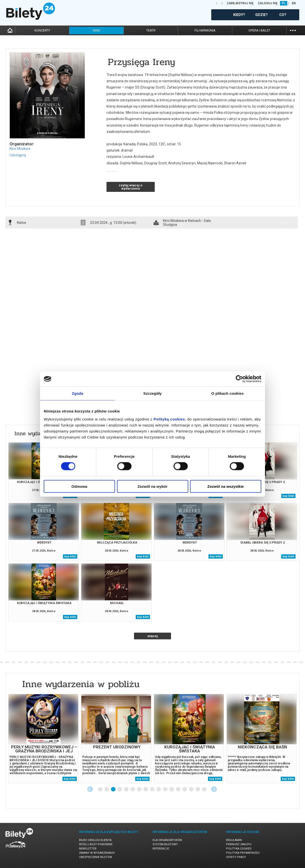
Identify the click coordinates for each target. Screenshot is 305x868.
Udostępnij (18, 155)
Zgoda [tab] (77, 393)
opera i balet (259, 30)
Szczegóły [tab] (152, 393)
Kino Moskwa (20, 149)
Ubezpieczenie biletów (95, 857)
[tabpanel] (43, 739)
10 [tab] (159, 789)
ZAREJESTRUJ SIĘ (240, 3)
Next (214, 789)
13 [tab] (178, 789)
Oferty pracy (236, 857)
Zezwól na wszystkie (226, 486)
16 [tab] (198, 789)
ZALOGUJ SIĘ (268, 3)
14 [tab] (185, 789)
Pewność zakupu (239, 844)
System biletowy (165, 844)
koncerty (42, 30)
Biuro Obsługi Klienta (95, 840)
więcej (153, 636)
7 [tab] (139, 789)
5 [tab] (126, 789)
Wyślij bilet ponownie (96, 844)
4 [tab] (120, 789)
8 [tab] (146, 789)
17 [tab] (204, 789)
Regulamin (234, 840)
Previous (90, 789)
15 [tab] (191, 789)
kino (97, 30)
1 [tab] (100, 789)
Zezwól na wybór (152, 486)
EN (294, 3)
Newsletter (88, 849)
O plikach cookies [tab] (227, 393)
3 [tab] (113, 789)
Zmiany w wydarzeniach (97, 853)
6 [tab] (133, 789)
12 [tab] (172, 789)
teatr (151, 30)
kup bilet (288, 496)
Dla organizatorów (167, 840)
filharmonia (205, 30)
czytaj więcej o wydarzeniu (130, 187)
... (293, 30)
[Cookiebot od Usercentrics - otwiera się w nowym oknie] (239, 379)
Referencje (161, 849)
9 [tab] (152, 789)
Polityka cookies (239, 849)
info (283, 222)
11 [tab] (165, 789)
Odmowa (79, 486)
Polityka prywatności (243, 853)
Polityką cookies (169, 419)
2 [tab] (107, 789)
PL (284, 3)
